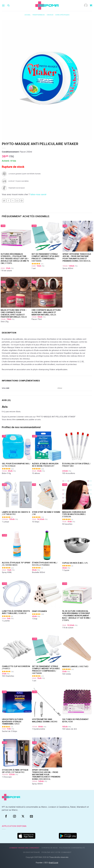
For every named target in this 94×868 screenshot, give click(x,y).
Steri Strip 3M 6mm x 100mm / (46, 513)
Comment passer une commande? (24, 848)
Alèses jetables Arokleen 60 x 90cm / (45, 465)
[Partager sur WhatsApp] (4, 201)
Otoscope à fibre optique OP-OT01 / (15, 771)
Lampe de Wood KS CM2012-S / (16, 513)
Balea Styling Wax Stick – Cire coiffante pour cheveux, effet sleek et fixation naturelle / (14, 313)
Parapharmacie (39, 15)
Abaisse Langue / (75, 666)
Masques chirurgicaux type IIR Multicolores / (74, 514)
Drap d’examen (39, 611)
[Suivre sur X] (23, 816)
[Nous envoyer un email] (31, 816)
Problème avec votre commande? (56, 852)
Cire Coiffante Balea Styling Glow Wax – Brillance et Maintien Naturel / (46, 312)
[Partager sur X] (13, 201)
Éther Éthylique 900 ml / (45, 564)
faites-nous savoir (38, 194)
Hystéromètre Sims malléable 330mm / (45, 720)
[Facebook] (6, 816)
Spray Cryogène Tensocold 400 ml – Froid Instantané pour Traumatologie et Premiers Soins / (77, 257)
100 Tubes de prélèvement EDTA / (75, 720)
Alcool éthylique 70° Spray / (16, 564)
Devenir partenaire (32, 852)
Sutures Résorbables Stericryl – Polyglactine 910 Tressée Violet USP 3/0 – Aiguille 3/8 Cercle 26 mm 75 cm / (15, 259)
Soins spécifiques (62, 15)
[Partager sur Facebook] (9, 201)
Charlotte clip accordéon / (16, 667)
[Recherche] (8, 5)
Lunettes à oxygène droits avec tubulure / (16, 612)
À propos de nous (50, 848)
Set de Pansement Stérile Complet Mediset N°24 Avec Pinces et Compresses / (45, 257)
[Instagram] (15, 816)
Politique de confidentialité (72, 848)
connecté (20, 419)
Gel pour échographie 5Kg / (16, 465)
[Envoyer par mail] (17, 201)
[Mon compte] (86, 6)
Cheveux (50, 15)
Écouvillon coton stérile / (76, 465)
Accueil (28, 15)
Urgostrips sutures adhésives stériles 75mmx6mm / (13, 722)
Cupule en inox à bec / (75, 563)
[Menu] (3, 5)
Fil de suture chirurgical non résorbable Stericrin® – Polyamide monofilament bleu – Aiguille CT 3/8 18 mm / (76, 616)
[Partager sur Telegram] (22, 201)
